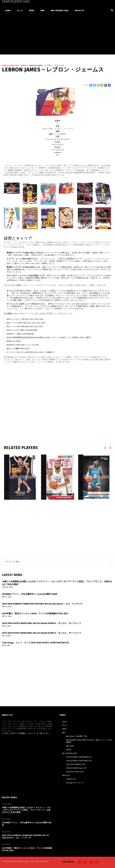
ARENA (69, 749)
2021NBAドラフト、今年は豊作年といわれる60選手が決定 (27, 824)
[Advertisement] (57, 35)
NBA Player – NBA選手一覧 (76, 736)
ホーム (65, 725)
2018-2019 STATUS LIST (75, 771)
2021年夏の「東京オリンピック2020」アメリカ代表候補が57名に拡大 (27, 849)
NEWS (64, 729)
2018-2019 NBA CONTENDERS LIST (79, 757)
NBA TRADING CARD (70, 753)
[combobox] (57, 562)
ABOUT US (66, 775)
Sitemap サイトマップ (75, 783)
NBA (64, 732)
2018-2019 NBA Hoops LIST (76, 768)
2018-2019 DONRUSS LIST (76, 764)
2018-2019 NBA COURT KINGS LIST (79, 760)
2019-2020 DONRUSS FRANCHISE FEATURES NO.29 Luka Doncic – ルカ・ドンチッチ (25, 836)
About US (31, 733)
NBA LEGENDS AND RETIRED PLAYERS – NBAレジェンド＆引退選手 (89, 741)
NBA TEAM (70, 746)
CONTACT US (71, 779)
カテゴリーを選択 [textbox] (12, 562)
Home (64, 721)
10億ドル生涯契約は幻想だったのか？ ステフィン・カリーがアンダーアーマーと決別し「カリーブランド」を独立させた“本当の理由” (27, 810)
